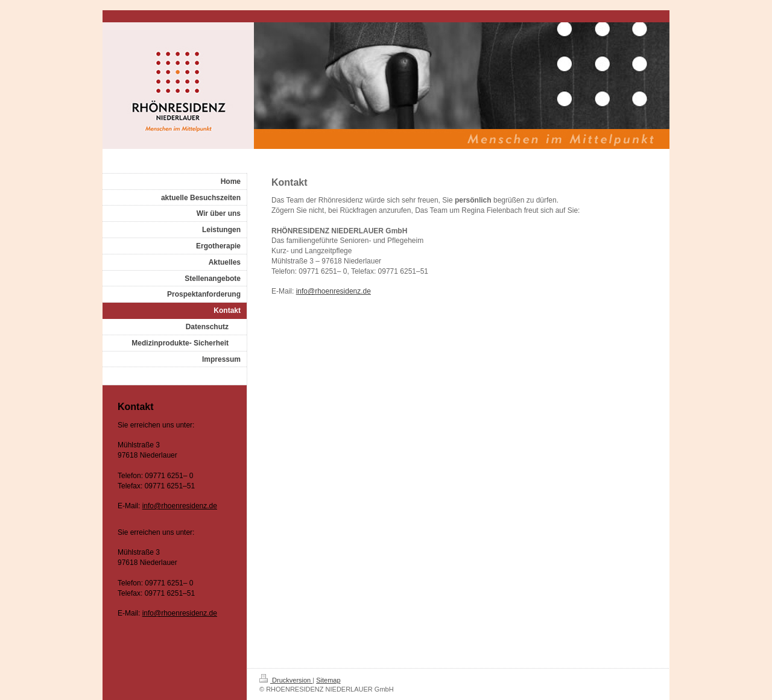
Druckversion (286, 680)
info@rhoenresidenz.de (334, 291)
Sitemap (328, 680)
